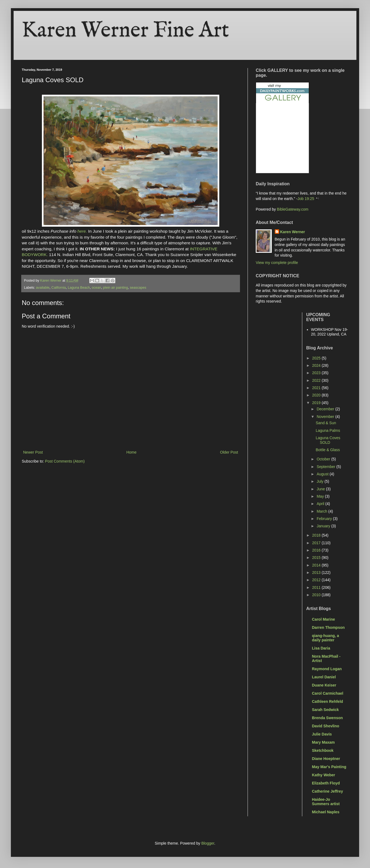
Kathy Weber (324, 775)
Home (131, 452)
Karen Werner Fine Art (125, 31)
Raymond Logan (327, 669)
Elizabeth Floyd (326, 783)
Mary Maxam (323, 742)
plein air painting (116, 288)
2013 (317, 572)
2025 (317, 358)
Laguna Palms (328, 430)
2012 (317, 580)
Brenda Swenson (328, 718)
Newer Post (33, 452)
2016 (317, 550)
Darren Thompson (329, 627)
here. (82, 231)
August (323, 474)
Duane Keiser (324, 685)
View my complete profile (277, 263)
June (321, 489)
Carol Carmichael (328, 693)
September (326, 467)
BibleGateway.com (293, 209)
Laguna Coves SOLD (328, 440)
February (325, 519)
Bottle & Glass (328, 450)
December (326, 409)
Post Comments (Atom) (65, 461)
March (323, 511)
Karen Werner (293, 232)
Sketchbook (323, 750)
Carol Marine (324, 619)
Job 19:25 (306, 199)
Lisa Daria (321, 648)
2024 (317, 365)
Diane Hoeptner (326, 759)
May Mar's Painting (329, 767)
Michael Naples (326, 812)
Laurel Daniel (324, 677)
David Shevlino (326, 726)
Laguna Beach (79, 288)
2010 (317, 595)
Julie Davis (322, 734)
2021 (317, 388)
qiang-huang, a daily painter (326, 638)
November (326, 417)
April (321, 504)
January (324, 526)
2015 (317, 558)
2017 (317, 543)
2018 (317, 535)
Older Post (229, 452)
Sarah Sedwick (326, 710)
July (321, 481)
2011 (317, 587)
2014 (317, 565)
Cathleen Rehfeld (328, 701)
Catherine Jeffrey (328, 791)
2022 (317, 380)
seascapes (138, 288)
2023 (317, 373)
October (324, 459)
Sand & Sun (326, 423)
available (43, 288)
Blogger (208, 843)
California (59, 288)
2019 (317, 403)
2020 (317, 395)
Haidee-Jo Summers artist (326, 802)
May (321, 496)
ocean (96, 288)
